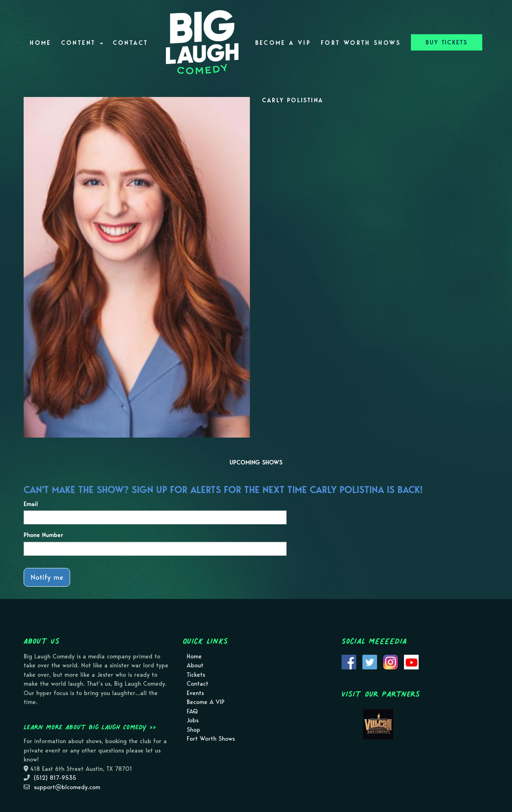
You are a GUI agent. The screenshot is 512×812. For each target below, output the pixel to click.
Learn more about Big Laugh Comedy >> (90, 727)
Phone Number (43, 535)
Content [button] (82, 43)
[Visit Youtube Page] (411, 661)
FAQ (192, 711)
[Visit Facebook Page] (349, 661)
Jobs (193, 720)
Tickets (196, 675)
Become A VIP (283, 43)
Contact (131, 43)
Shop (193, 730)
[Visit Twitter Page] (370, 661)
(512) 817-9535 (55, 778)
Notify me (47, 577)
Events (195, 693)
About (195, 665)
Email (31, 504)
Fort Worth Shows (361, 43)
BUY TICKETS (447, 42)
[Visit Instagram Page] (391, 661)
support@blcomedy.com (67, 787)
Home (40, 43)
